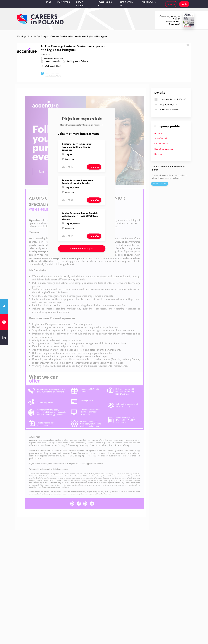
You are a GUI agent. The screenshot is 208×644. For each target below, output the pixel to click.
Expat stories (80, 4)
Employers (64, 2)
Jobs (48, 2)
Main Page (22, 36)
